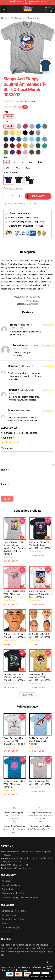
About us (6, 881)
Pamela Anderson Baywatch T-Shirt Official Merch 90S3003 (40, 594)
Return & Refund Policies (13, 919)
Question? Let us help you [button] (41, 976)
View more (28, 695)
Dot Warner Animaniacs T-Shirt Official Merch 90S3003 (14, 784)
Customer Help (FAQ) (12, 927)
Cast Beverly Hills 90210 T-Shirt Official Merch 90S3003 (14, 594)
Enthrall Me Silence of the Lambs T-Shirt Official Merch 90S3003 (40, 545)
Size (5, 157)
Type (6, 112)
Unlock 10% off (49, 967)
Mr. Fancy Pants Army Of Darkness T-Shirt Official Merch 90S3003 (14, 677)
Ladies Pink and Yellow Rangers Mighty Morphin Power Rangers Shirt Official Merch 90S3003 (15, 548)
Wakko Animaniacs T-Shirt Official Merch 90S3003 (39, 741)
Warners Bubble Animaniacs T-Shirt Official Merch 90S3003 (40, 677)
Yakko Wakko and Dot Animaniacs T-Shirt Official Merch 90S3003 (14, 741)
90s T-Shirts (33, 301)
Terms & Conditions (11, 885)
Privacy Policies (9, 889)
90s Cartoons (18, 18)
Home (4, 18)
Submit (7, 499)
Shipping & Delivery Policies (14, 911)
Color (6, 121)
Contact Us (7, 923)
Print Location (10, 172)
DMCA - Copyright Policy (13, 893)
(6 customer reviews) (26, 101)
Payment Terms (9, 915)
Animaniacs (34, 18)
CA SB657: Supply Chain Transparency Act (21, 897)
